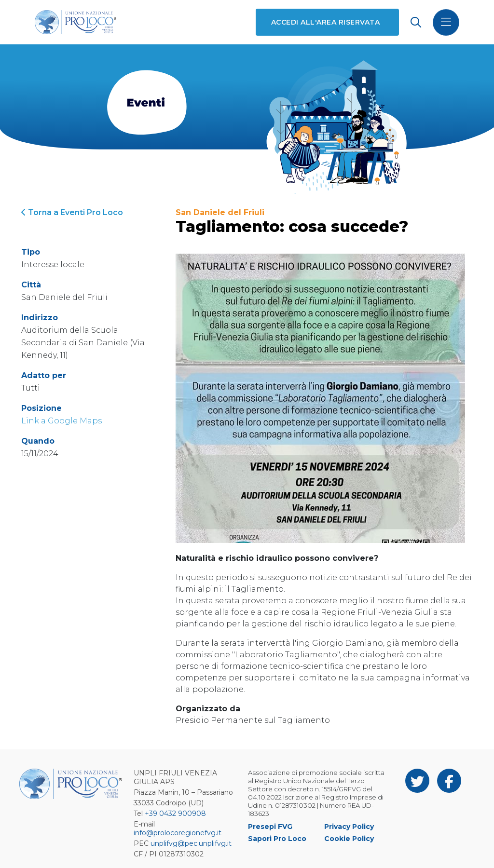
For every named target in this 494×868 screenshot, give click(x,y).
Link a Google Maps (62, 421)
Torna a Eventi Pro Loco (72, 212)
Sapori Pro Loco (277, 839)
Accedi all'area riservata (325, 22)
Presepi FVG (270, 827)
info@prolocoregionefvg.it (178, 833)
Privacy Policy (349, 827)
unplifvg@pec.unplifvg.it (191, 843)
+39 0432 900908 (175, 814)
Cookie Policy (349, 839)
